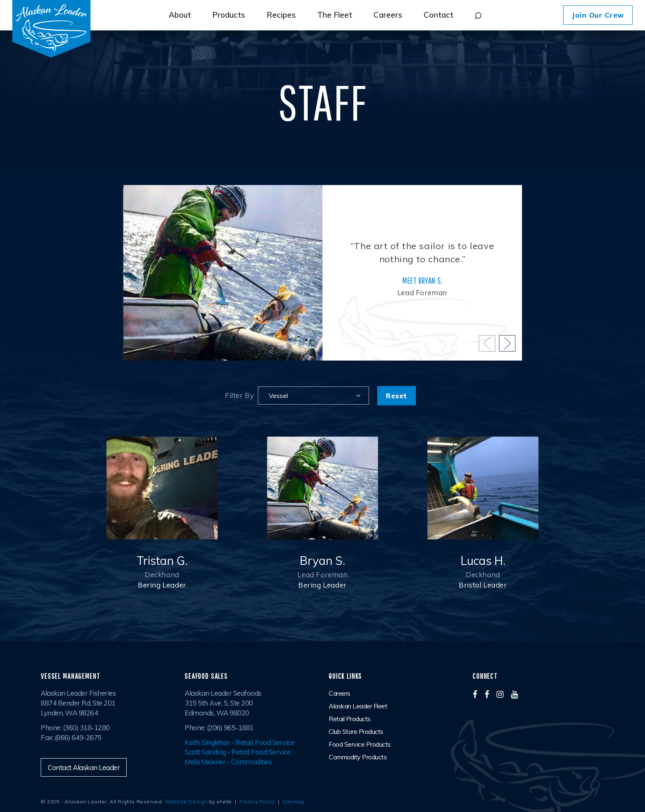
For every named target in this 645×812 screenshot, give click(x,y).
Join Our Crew (598, 15)
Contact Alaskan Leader (84, 767)
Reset (397, 396)
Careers (388, 15)
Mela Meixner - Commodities (228, 762)
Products (229, 15)
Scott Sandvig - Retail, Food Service (238, 752)
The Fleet (335, 15)
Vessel (278, 396)
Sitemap (293, 802)
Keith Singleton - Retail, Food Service (239, 742)
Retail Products (350, 719)
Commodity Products (358, 757)
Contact (439, 15)
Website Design (186, 802)
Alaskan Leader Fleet (358, 706)
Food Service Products (360, 744)
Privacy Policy (257, 802)
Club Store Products (356, 731)
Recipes (281, 15)
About (180, 15)
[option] (322, 273)
